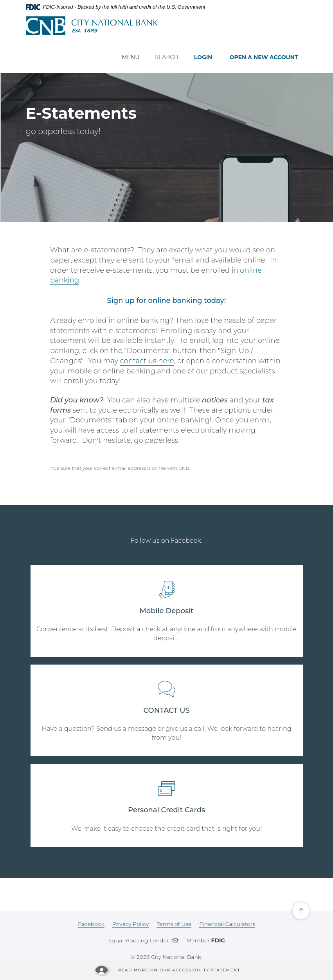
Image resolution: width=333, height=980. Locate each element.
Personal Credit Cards (166, 810)
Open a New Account (264, 57)
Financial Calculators (227, 924)
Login (203, 57)
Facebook (91, 924)
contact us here (147, 361)
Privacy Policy (131, 924)
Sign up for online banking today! (167, 301)
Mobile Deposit (167, 611)
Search (166, 57)
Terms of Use (174, 924)
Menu (130, 57)
